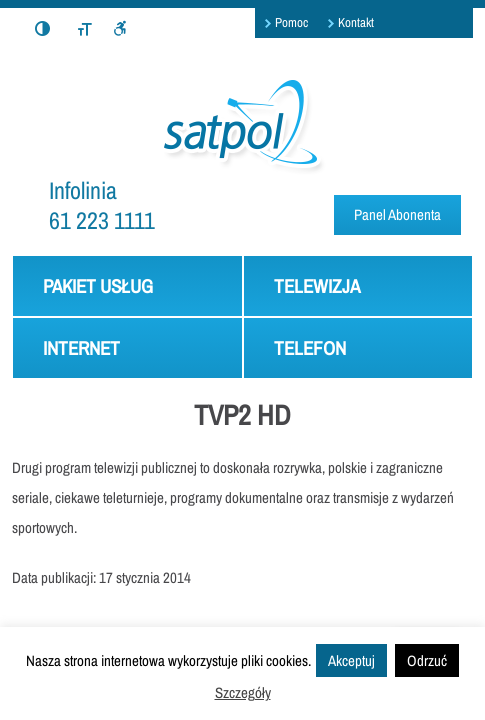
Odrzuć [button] (427, 660)
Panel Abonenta (397, 214)
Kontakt (356, 22)
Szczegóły (243, 692)
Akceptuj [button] (351, 660)
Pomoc (291, 22)
